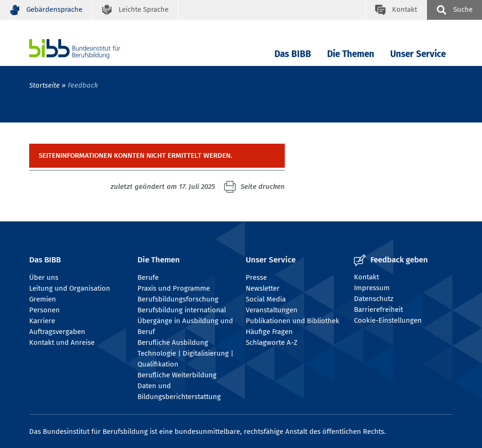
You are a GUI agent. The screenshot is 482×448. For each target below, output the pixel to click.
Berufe (148, 277)
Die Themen (351, 54)
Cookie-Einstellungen (388, 320)
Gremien (43, 299)
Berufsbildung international (182, 310)
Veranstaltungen (272, 310)
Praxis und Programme (174, 288)
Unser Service (418, 54)
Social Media (266, 299)
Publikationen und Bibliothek (293, 321)
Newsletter (263, 288)
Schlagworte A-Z (272, 342)
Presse (256, 277)
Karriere (42, 321)
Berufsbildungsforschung (178, 299)
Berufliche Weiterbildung (177, 375)
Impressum (372, 288)
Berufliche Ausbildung (173, 342)
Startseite (44, 85)
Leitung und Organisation (70, 288)
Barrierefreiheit (378, 310)
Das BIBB (293, 54)
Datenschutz (374, 299)
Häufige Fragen (269, 332)
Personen (44, 310)
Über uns (44, 277)
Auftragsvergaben (57, 332)
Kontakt (366, 277)
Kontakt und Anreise (62, 342)
